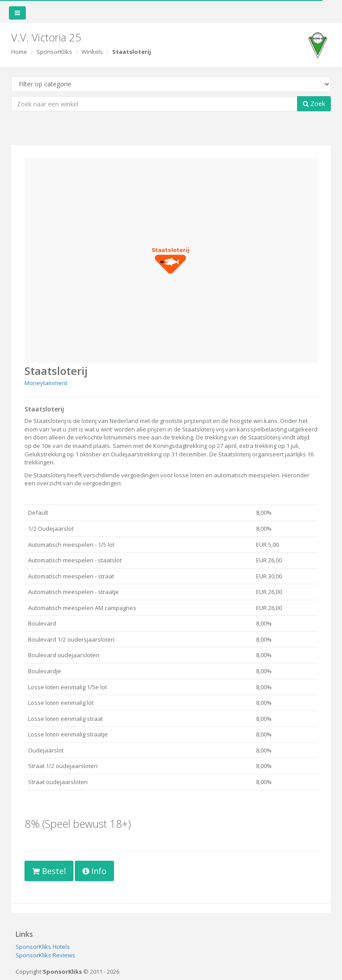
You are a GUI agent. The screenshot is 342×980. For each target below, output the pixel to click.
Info (94, 871)
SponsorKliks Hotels (43, 947)
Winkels (92, 52)
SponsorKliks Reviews (45, 955)
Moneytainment (46, 383)
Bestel (49, 871)
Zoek (314, 104)
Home (19, 52)
